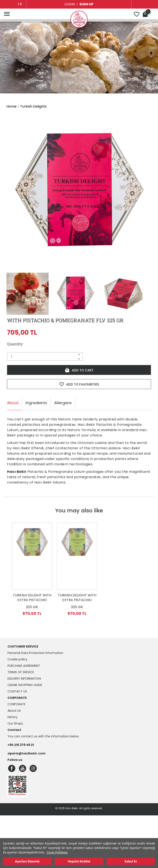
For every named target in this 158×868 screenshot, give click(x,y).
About (13, 403)
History (13, 717)
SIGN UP (86, 4)
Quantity (15, 344)
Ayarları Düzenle (27, 861)
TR (20, 4)
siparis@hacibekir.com (26, 753)
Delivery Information (24, 679)
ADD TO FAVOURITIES (79, 384)
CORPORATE (16, 704)
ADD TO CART (79, 370)
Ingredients (36, 403)
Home (11, 106)
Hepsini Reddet (79, 861)
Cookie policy (17, 659)
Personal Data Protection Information (35, 653)
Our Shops (15, 723)
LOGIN (70, 4)
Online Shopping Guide (25, 685)
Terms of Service (21, 672)
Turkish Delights (33, 106)
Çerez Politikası (57, 852)
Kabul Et (131, 861)
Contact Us (17, 691)
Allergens (63, 403)
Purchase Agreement (24, 666)
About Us (14, 711)
